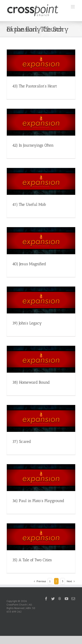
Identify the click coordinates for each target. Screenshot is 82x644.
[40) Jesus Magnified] (41, 241)
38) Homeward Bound (31, 382)
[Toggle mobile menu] (73, 7)
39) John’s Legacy (27, 323)
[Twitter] (53, 599)
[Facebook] (46, 599)
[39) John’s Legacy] (41, 300)
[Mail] (73, 599)
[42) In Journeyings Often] (41, 122)
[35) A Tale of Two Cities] (41, 537)
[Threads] (60, 598)
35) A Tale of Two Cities (32, 560)
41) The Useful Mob (29, 204)
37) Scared (22, 442)
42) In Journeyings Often (33, 145)
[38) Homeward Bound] (41, 359)
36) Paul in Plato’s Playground (38, 501)
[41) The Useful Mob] (41, 181)
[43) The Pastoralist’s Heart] (41, 63)
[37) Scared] (41, 418)
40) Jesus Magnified (29, 264)
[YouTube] (66, 599)
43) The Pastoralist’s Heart (35, 86)
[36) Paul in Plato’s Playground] (41, 478)
